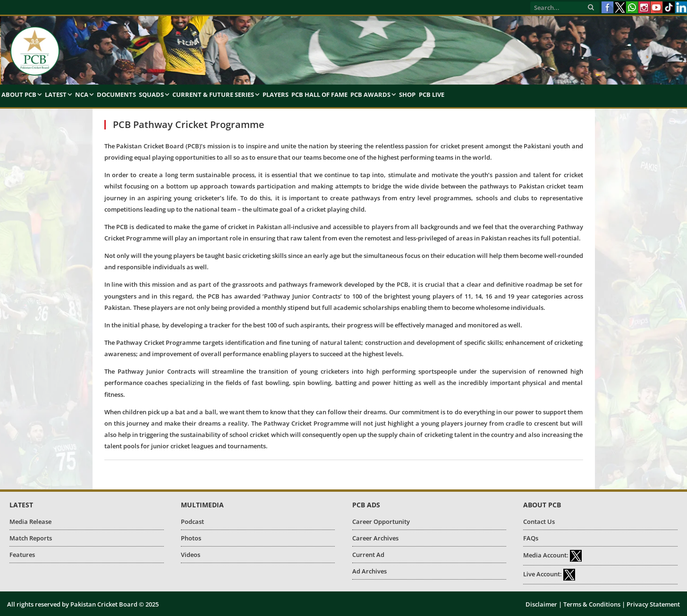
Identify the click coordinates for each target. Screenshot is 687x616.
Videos (191, 555)
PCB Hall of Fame (319, 94)
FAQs (531, 538)
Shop (407, 94)
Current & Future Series (213, 94)
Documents (116, 94)
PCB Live (432, 94)
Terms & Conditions (592, 604)
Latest (56, 94)
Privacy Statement (653, 604)
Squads (151, 94)
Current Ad (368, 555)
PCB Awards (370, 94)
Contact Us (539, 522)
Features (22, 555)
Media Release (30, 522)
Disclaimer (541, 604)
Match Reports (31, 538)
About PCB (19, 94)
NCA (82, 94)
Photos (191, 538)
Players (276, 94)
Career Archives (375, 538)
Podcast (192, 522)
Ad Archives (369, 571)
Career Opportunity (381, 522)
